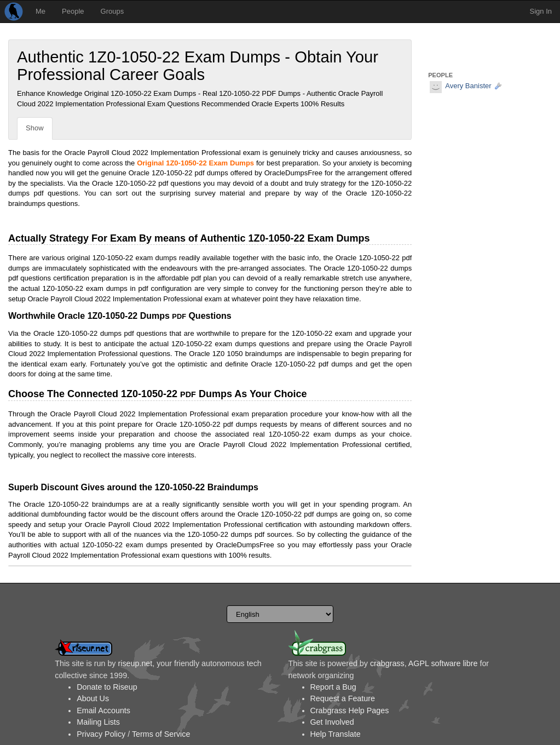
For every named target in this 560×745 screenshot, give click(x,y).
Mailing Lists (98, 722)
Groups (112, 11)
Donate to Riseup (107, 687)
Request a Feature (343, 698)
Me (41, 11)
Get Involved (332, 722)
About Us (93, 698)
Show (35, 128)
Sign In (541, 11)
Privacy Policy (101, 734)
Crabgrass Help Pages (350, 710)
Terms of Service (161, 734)
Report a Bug (333, 687)
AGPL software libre (443, 663)
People (73, 11)
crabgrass (387, 663)
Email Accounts (103, 710)
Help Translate (336, 734)
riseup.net (135, 663)
